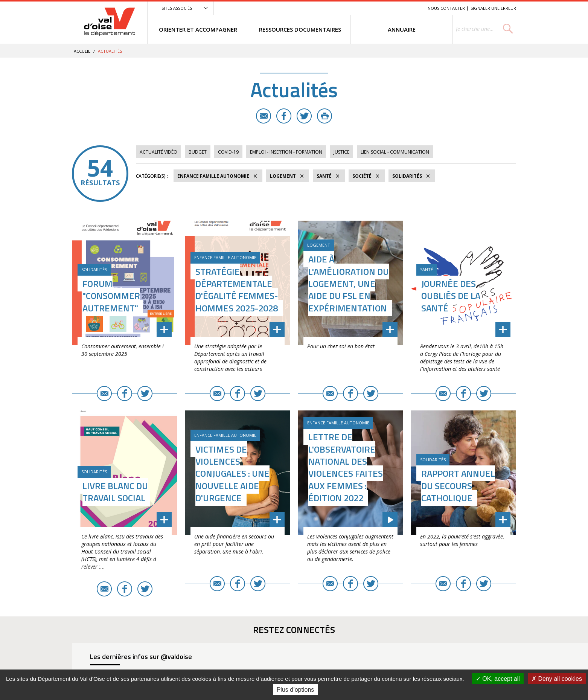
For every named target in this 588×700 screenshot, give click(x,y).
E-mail (264, 116)
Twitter (304, 116)
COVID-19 (228, 152)
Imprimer (324, 116)
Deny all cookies (557, 679)
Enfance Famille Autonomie (213, 176)
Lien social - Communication (395, 152)
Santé (324, 176)
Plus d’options (296, 690)
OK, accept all (498, 679)
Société (362, 176)
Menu (367, 8)
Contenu (386, 8)
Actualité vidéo (158, 152)
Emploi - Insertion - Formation (286, 152)
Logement (283, 176)
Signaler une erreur (493, 8)
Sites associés (177, 8)
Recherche (411, 8)
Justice (341, 152)
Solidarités (407, 176)
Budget (198, 152)
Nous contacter (446, 8)
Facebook (284, 116)
